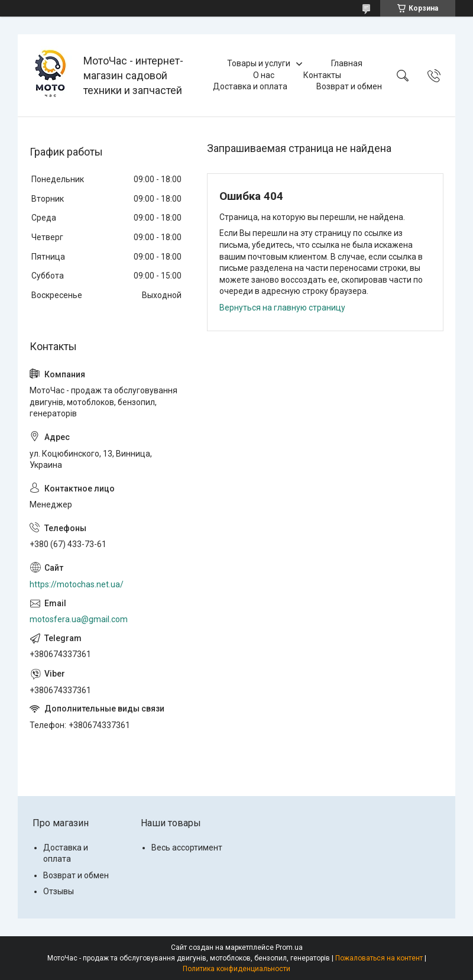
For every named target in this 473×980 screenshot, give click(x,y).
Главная (347, 63)
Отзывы (59, 891)
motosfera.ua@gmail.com (79, 619)
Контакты (322, 75)
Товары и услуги (259, 63)
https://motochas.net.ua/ (77, 584)
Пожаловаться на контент (379, 958)
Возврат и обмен (349, 86)
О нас (264, 75)
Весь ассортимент (187, 848)
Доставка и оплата (250, 86)
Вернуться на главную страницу (282, 308)
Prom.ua (289, 947)
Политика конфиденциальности (237, 969)
